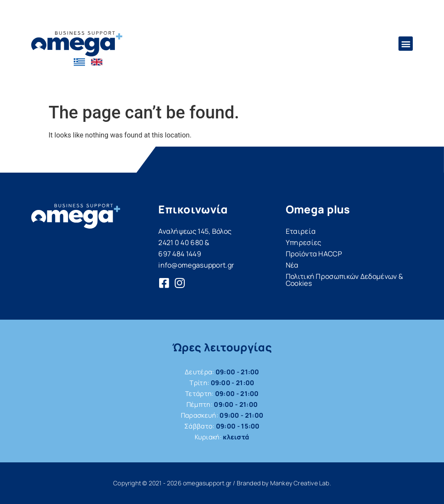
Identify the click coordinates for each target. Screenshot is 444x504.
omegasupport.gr (207, 483)
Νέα (292, 265)
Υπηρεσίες (304, 242)
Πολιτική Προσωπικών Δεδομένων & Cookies (344, 280)
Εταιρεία (301, 231)
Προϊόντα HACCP (314, 254)
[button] (406, 44)
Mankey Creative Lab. (300, 483)
